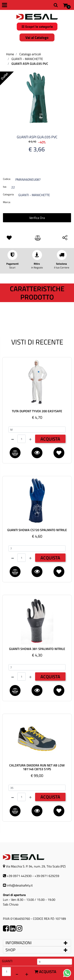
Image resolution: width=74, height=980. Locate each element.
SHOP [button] (10, 950)
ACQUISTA (50, 439)
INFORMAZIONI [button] (19, 943)
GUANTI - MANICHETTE (27, 59)
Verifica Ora (37, 218)
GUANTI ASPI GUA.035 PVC (30, 64)
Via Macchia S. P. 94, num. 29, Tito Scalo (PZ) (36, 866)
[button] (37, 97)
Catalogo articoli (30, 54)
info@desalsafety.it (20, 885)
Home (10, 54)
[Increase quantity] (27, 974)
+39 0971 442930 (19, 876)
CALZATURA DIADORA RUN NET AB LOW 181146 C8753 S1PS (37, 767)
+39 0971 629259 (47, 876)
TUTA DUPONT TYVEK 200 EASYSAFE (37, 411)
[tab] (37, 943)
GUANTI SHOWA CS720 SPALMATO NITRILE (37, 530)
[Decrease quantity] (17, 974)
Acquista (45, 972)
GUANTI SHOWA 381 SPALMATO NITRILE (37, 649)
